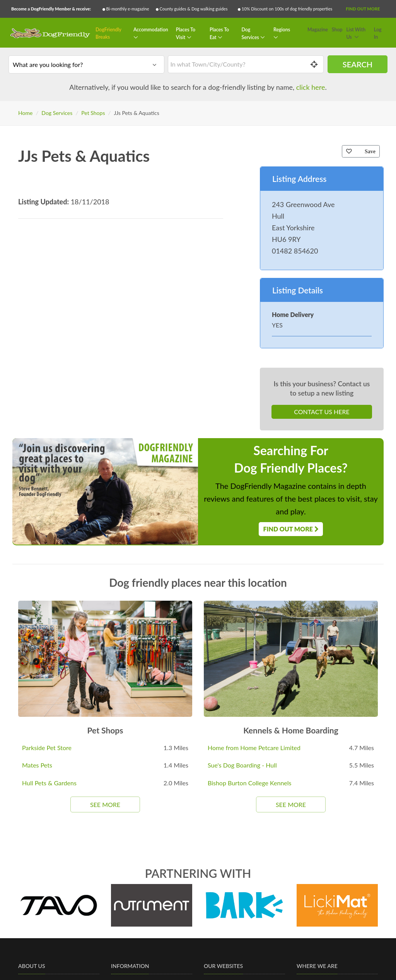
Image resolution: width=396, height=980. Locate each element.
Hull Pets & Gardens (49, 783)
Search (358, 64)
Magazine (318, 30)
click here (311, 87)
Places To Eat (219, 33)
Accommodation (151, 30)
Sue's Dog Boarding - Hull (242, 765)
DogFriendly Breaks (108, 33)
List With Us (356, 33)
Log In (378, 33)
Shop (337, 30)
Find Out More (363, 9)
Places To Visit (186, 33)
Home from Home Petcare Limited (254, 748)
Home (25, 113)
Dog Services (251, 33)
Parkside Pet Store (47, 748)
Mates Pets (37, 765)
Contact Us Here (322, 412)
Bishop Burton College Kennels (250, 783)
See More (105, 804)
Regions (282, 30)
